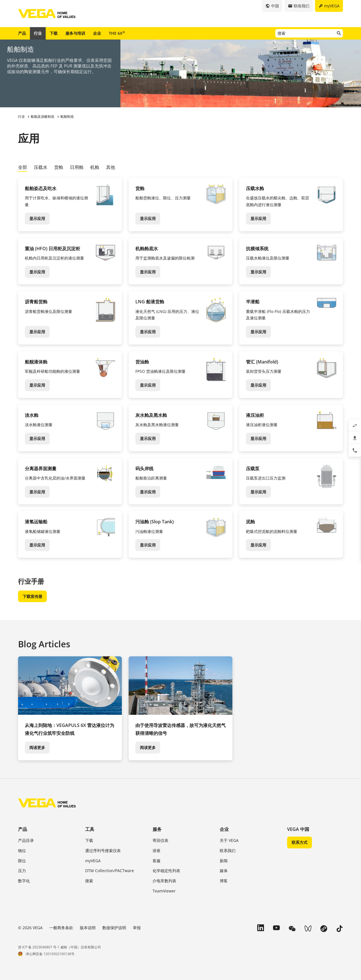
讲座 (157, 851)
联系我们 (228, 851)
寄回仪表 (160, 840)
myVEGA (93, 861)
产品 (22, 33)
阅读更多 (37, 747)
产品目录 (26, 840)
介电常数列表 (164, 881)
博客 (224, 881)
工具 (90, 829)
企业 (97, 33)
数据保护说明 (114, 928)
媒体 (224, 871)
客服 (157, 861)
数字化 (24, 881)
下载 (54, 33)
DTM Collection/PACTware (110, 871)
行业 (38, 33)
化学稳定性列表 (166, 871)
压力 (22, 871)
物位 (22, 851)
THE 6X (117, 33)
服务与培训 (75, 33)
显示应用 (37, 218)
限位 (22, 861)
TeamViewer (164, 891)
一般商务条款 (61, 928)
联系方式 (300, 842)
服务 (157, 829)
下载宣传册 (32, 596)
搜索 (89, 881)
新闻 (224, 861)
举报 (137, 928)
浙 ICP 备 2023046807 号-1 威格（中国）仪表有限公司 (60, 947)
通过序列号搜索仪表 (103, 851)
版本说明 (88, 928)
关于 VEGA (229, 840)
